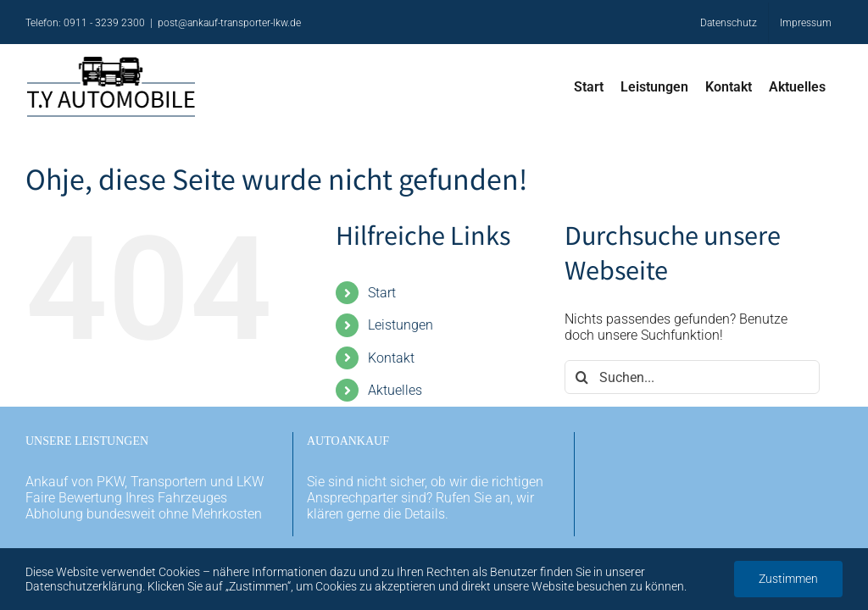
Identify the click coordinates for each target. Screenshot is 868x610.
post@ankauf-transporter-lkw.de (229, 23)
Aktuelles (395, 390)
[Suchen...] (692, 377)
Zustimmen (788, 579)
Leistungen (401, 325)
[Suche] (581, 377)
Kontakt (391, 358)
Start (382, 293)
